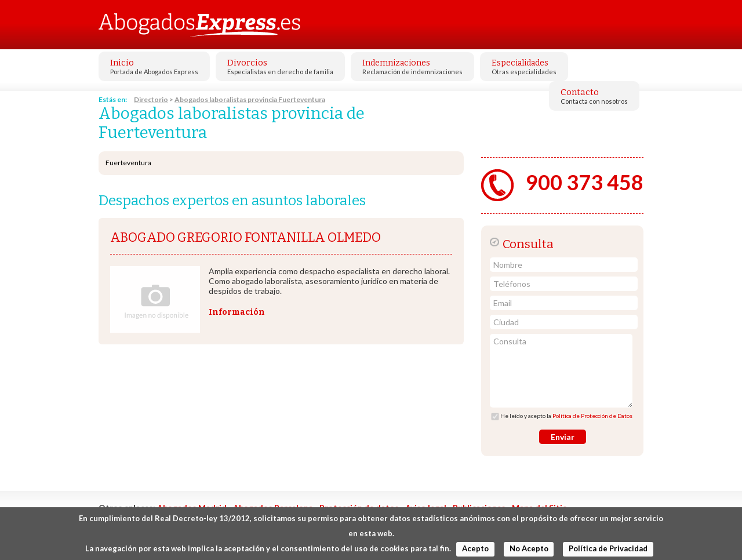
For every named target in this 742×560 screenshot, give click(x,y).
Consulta (561, 371)
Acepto (475, 548)
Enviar (563, 437)
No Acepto (529, 548)
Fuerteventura (128, 163)
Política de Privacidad (608, 548)
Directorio (151, 99)
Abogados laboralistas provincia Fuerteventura (250, 99)
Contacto (580, 92)
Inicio (122, 63)
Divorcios (247, 63)
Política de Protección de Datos (592, 416)
